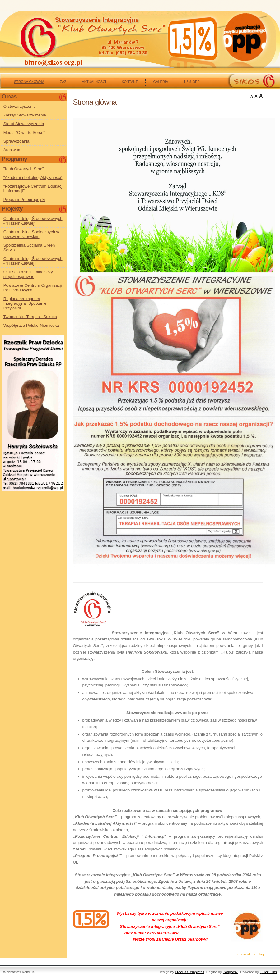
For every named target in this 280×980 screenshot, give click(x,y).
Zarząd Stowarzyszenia (25, 115)
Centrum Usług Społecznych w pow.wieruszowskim (31, 234)
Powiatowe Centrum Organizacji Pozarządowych (33, 288)
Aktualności (94, 82)
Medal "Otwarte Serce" (24, 132)
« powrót (243, 954)
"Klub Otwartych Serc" (24, 169)
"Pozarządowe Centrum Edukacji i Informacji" (33, 189)
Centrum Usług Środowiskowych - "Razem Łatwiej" (33, 221)
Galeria (161, 82)
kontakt (130, 82)
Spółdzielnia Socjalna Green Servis (29, 248)
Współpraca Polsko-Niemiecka (31, 325)
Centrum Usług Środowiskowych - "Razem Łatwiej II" (33, 261)
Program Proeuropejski (24, 200)
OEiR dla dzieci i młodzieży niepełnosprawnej (28, 274)
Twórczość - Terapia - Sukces (30, 317)
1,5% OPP (192, 82)
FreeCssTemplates (189, 972)
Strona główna (29, 82)
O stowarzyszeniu (20, 106)
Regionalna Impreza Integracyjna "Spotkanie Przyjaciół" (25, 303)
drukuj (259, 954)
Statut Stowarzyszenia (24, 124)
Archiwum (12, 150)
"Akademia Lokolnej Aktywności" (33, 178)
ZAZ (63, 82)
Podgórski (231, 972)
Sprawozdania (16, 141)
